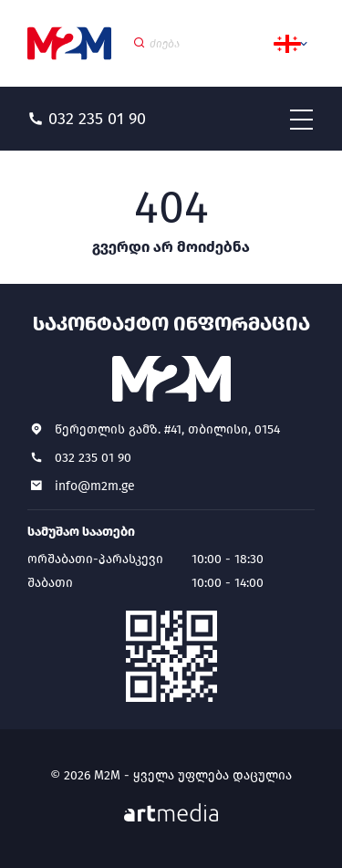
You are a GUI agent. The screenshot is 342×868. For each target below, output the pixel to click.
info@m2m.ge (95, 486)
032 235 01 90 (93, 458)
